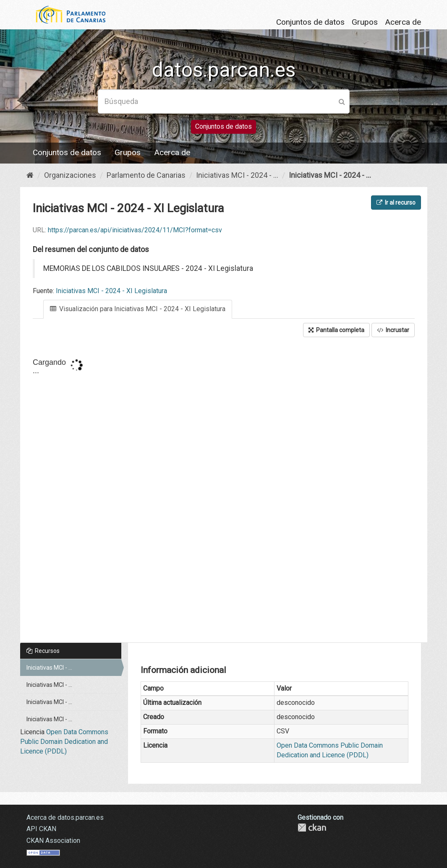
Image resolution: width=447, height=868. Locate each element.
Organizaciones (70, 175)
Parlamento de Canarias (146, 175)
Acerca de (403, 22)
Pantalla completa (336, 330)
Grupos (365, 22)
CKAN (312, 828)
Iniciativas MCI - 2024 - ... (237, 175)
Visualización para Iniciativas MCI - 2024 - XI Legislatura (138, 309)
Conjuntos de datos (310, 22)
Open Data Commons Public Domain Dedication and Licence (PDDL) (64, 742)
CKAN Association (53, 841)
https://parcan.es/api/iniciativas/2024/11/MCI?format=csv (135, 230)
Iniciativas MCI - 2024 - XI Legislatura (111, 291)
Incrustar (393, 330)
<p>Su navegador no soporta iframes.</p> (224, 491)
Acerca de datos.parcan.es (65, 817)
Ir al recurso (396, 203)
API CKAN (41, 829)
